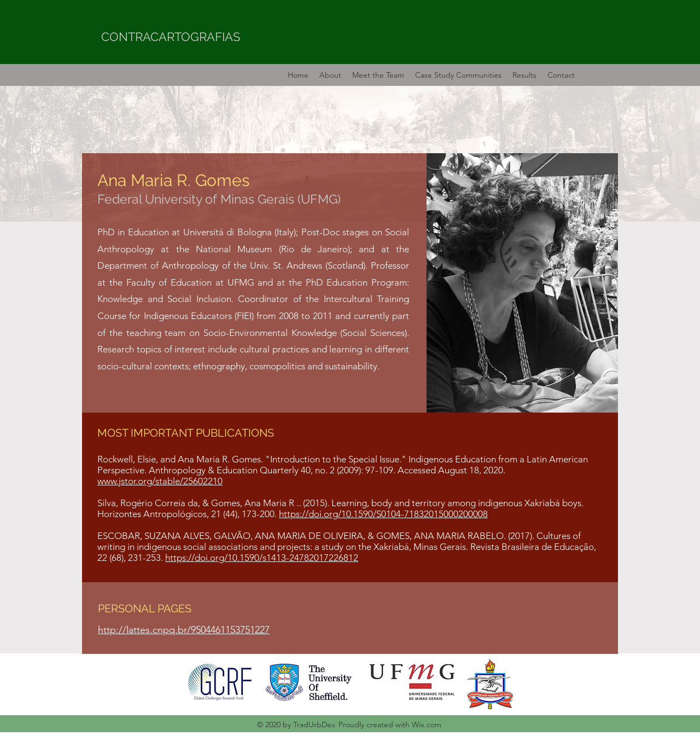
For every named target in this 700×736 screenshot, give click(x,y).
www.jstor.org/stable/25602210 (160, 481)
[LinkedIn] (602, 695)
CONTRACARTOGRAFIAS (171, 37)
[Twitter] (585, 695)
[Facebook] (569, 695)
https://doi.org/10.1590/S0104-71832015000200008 (383, 514)
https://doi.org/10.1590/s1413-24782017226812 (262, 558)
